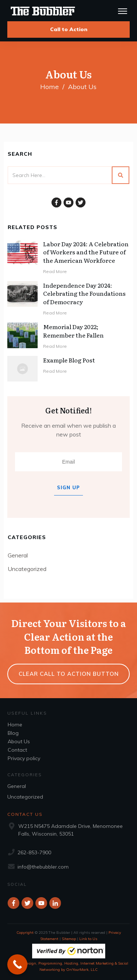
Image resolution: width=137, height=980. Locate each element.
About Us (19, 741)
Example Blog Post (69, 360)
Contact (17, 750)
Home (15, 725)
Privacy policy (24, 758)
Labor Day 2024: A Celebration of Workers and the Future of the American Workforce (86, 252)
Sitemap (69, 939)
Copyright (25, 933)
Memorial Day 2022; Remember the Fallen (73, 331)
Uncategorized (27, 569)
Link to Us (88, 939)
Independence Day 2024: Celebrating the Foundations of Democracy (84, 293)
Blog (13, 733)
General (18, 555)
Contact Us (25, 814)
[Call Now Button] (17, 964)
